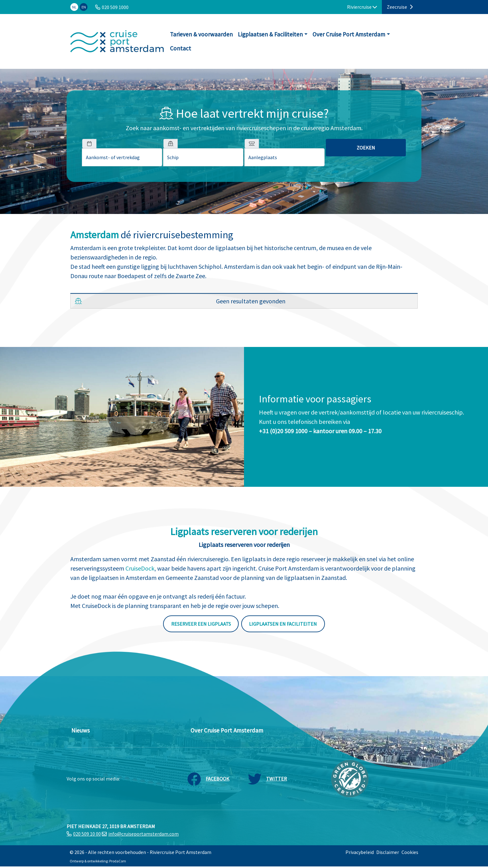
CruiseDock (140, 568)
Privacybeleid (360, 852)
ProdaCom (118, 861)
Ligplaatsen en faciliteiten (283, 624)
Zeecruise (400, 7)
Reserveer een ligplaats (201, 624)
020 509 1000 (115, 7)
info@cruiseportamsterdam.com (143, 834)
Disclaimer (388, 852)
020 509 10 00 (87, 834)
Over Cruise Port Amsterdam (349, 34)
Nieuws (80, 730)
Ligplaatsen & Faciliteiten (270, 34)
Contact (181, 48)
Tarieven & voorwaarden (201, 34)
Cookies (410, 852)
